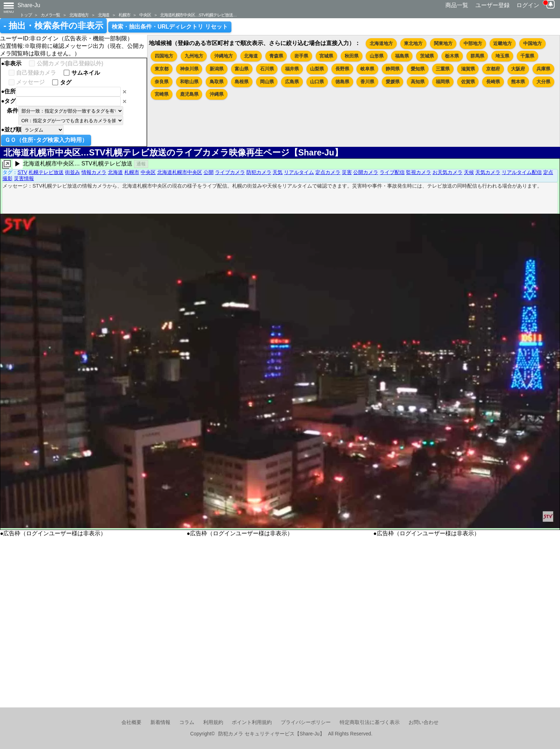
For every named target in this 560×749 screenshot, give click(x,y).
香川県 (367, 82)
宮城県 (326, 56)
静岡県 (393, 69)
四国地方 (164, 56)
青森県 (276, 56)
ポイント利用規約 (252, 722)
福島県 (402, 56)
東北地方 (413, 43)
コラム (187, 722)
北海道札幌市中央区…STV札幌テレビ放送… (198, 15)
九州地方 (194, 56)
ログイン (528, 5)
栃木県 (452, 56)
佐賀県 (468, 82)
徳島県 (342, 82)
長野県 (342, 69)
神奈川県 (189, 69)
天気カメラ (488, 172)
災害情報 (24, 178)
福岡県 (443, 82)
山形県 (377, 56)
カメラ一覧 (50, 15)
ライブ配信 (392, 172)
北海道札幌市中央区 (180, 172)
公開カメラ (366, 172)
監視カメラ (419, 172)
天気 (277, 172)
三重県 (443, 69)
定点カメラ (328, 172)
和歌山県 (189, 82)
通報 (141, 164)
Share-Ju (29, 5)
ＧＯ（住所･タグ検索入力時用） (46, 140)
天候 (469, 172)
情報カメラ (94, 172)
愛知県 (418, 69)
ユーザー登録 (492, 5)
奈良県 (162, 82)
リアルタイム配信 (522, 172)
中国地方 (532, 43)
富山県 (242, 69)
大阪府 (518, 69)
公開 (209, 172)
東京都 (162, 69)
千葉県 (527, 56)
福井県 (292, 69)
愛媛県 (393, 82)
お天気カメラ (447, 172)
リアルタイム (299, 172)
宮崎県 (162, 94)
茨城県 (427, 56)
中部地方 (473, 43)
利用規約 (213, 722)
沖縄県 (217, 94)
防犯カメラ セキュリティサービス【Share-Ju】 (271, 734)
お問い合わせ (424, 722)
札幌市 (124, 15)
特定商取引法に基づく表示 (370, 722)
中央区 (145, 15)
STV (22, 172)
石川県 (267, 69)
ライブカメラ (230, 172)
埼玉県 (502, 56)
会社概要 (131, 722)
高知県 (418, 82)
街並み (72, 172)
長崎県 (493, 82)
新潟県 (217, 69)
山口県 (317, 82)
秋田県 (352, 56)
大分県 (543, 82)
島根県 (242, 82)
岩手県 (301, 56)
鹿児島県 (189, 94)
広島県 (292, 82)
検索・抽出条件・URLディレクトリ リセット (170, 27)
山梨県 (317, 69)
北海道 (104, 15)
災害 (347, 172)
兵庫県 (543, 69)
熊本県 (518, 82)
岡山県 (267, 82)
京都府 (493, 69)
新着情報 (160, 722)
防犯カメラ (259, 172)
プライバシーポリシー (306, 722)
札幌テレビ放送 (46, 172)
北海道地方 (79, 15)
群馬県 (477, 56)
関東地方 (443, 43)
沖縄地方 (224, 56)
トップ (26, 15)
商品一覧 (457, 5)
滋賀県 (468, 69)
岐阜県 (367, 69)
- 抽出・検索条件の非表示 (53, 26)
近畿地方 (502, 43)
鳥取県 (217, 82)
